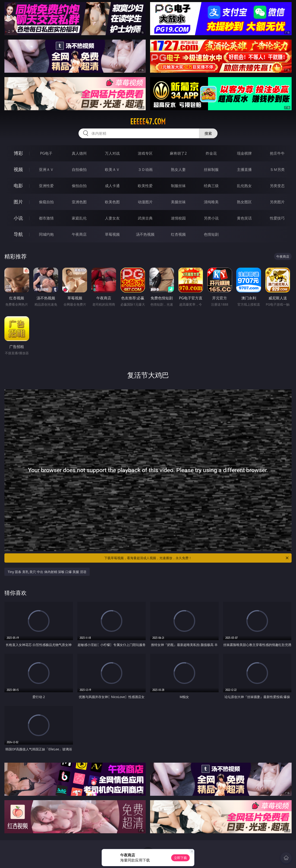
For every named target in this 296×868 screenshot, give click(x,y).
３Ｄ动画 (145, 169)
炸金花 (211, 153)
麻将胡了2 (178, 153)
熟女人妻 (178, 169)
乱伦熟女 (244, 186)
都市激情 (46, 218)
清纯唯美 (211, 202)
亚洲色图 (79, 202)
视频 (18, 169)
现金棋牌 (244, 153)
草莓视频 (112, 234)
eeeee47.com (148, 122)
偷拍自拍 (79, 186)
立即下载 (180, 858)
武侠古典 (145, 218)
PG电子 (46, 153)
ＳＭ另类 (277, 169)
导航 (18, 234)
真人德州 (79, 153)
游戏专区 (145, 153)
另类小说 (211, 218)
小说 (18, 218)
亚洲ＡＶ (46, 169)
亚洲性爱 (46, 186)
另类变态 (277, 186)
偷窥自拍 (46, 202)
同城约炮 (46, 234)
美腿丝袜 (178, 202)
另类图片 (277, 202)
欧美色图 (112, 202)
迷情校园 (178, 218)
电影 (18, 186)
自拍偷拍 (79, 169)
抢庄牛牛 (277, 153)
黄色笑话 (244, 218)
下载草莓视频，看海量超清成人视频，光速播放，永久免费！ (197, 558)
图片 (18, 202)
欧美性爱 (145, 186)
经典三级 (211, 186)
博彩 (18, 153)
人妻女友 (112, 218)
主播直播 (244, 169)
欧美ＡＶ (112, 169)
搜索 (208, 133)
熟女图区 (244, 202)
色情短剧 (211, 234)
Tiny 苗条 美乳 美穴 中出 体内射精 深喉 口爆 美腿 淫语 (47, 572)
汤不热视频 (145, 234)
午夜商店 (79, 234)
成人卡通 (112, 186)
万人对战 (112, 153)
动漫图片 (145, 202)
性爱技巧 (277, 218)
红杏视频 (178, 234)
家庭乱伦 (79, 218)
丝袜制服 (211, 169)
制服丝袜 (178, 186)
